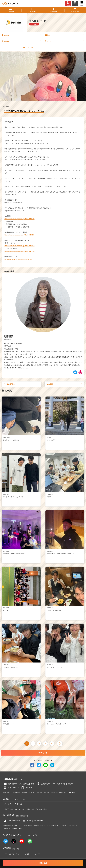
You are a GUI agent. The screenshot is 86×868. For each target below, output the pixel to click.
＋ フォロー (34, 24)
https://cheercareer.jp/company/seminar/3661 (19, 259)
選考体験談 (16, 793)
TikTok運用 (7, 828)
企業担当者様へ (12, 821)
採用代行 (21, 828)
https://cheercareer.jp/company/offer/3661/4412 (19, 251)
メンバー (64, 41)
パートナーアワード (37, 854)
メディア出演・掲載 (28, 809)
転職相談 (46, 793)
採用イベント (18, 826)
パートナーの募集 (24, 854)
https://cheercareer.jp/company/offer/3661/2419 (19, 246)
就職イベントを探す (63, 784)
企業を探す (43, 784)
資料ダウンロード (39, 826)
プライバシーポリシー (42, 809)
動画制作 (14, 828)
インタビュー (43, 47)
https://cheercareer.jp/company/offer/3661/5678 (19, 219)
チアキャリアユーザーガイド (68, 793)
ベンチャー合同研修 (53, 826)
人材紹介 (63, 826)
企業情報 (21, 41)
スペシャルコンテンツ (28, 793)
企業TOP (21, 35)
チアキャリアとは (13, 804)
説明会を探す (27, 784)
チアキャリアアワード (10, 854)
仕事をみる (43, 753)
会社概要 (6, 809)
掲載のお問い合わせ (32, 821)
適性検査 (27, 788)
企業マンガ (54, 793)
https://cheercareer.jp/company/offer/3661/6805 (19, 235)
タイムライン (11, 788)
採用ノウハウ (28, 826)
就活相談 (39, 793)
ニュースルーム (15, 809)
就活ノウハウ (7, 793)
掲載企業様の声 (8, 826)
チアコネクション (73, 826)
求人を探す (10, 784)
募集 (64, 35)
